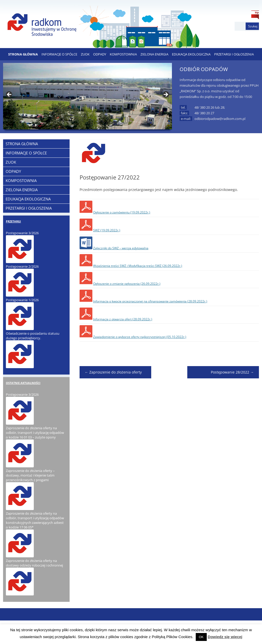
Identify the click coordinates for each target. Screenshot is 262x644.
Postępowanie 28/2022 (232, 372)
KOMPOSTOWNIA (123, 54)
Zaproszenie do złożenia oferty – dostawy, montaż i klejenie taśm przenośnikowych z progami (30, 475)
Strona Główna (23, 54)
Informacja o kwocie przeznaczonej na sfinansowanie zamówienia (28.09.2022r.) (150, 301)
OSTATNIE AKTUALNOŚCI (23, 383)
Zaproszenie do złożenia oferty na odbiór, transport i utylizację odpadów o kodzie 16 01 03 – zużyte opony (35, 433)
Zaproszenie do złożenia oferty (113, 372)
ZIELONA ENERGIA (154, 54)
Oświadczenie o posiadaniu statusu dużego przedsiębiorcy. (33, 336)
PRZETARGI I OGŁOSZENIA (234, 54)
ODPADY (100, 54)
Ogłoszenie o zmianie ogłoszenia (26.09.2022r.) (127, 284)
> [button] (166, 95)
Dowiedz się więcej (225, 637)
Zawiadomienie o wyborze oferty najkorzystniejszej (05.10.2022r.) (140, 337)
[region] (88, 96)
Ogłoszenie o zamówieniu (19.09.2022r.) (122, 212)
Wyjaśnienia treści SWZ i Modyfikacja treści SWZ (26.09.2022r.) (138, 266)
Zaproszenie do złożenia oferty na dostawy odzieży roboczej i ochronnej (34, 563)
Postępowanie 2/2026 (22, 266)
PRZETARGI (13, 221)
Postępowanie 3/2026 (22, 233)
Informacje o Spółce (59, 54)
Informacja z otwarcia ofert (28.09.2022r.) (123, 319)
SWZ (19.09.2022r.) (107, 230)
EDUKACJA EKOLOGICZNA (191, 54)
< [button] (9, 95)
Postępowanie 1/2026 (22, 300)
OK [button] (201, 637)
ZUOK (85, 54)
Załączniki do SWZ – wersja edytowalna (121, 248)
